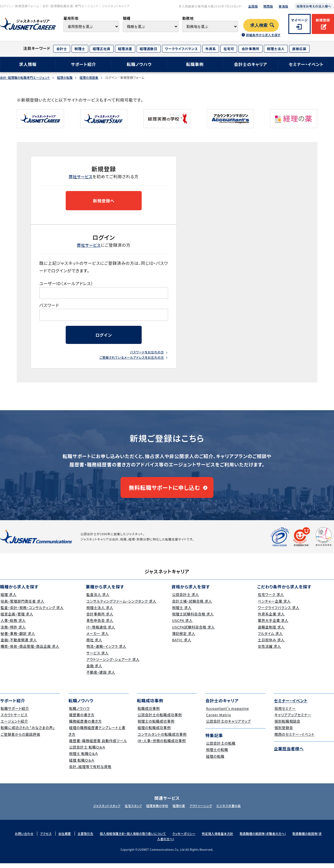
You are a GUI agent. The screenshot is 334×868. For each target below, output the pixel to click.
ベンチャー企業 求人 (274, 605)
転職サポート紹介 (15, 712)
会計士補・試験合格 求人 (192, 605)
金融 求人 (94, 670)
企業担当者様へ (289, 753)
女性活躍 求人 (269, 651)
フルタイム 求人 (270, 638)
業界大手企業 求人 (273, 625)
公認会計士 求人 (185, 599)
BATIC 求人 (181, 644)
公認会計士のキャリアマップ (229, 726)
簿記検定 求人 (183, 638)
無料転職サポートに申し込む (164, 490)
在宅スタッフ (131, 810)
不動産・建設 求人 (101, 677)
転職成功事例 (148, 712)
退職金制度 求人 (271, 631)
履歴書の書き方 (82, 719)
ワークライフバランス (181, 49)
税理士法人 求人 (100, 612)
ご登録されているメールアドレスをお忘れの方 (132, 359)
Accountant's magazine (228, 712)
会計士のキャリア (250, 64)
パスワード (50, 306)
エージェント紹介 (14, 726)
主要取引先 (87, 838)
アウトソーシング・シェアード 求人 (113, 663)
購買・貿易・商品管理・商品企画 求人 (30, 651)
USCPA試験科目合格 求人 (194, 631)
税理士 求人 (181, 612)
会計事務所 (250, 49)
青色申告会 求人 (100, 625)
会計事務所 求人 (100, 618)
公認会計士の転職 (221, 748)
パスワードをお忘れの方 (147, 354)
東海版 (283, 6)
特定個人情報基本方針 (222, 838)
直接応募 (299, 49)
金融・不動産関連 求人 (19, 644)
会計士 (62, 49)
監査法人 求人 (98, 599)
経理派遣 (125, 49)
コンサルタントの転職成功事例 (162, 738)
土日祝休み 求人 (271, 644)
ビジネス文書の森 (233, 810)
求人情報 (28, 64)
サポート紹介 (84, 64)
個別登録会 (283, 732)
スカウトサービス (14, 719)
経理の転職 (66, 78)
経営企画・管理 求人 (17, 618)
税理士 (80, 49)
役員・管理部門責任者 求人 (23, 605)
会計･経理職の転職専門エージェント (26, 78)
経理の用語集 (91, 78)
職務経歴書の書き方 (85, 726)
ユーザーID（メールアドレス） (66, 284)
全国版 (253, 6)
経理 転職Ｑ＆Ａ (81, 764)
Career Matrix (218, 719)
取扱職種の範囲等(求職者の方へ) (269, 838)
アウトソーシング (203, 810)
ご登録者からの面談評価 (20, 738)
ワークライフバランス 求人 (279, 612)
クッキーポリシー (188, 838)
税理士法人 (276, 49)
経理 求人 (8, 599)
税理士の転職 (217, 754)
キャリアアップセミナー (293, 719)
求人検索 (259, 25)
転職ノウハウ (139, 64)
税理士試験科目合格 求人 (193, 618)
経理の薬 (180, 810)
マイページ (300, 20)
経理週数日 (149, 49)
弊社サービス (81, 176)
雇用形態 (71, 18)
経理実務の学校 (156, 810)
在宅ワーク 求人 (271, 599)
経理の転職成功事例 (154, 732)
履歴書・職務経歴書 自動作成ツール (98, 745)
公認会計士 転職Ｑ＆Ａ (87, 751)
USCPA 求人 (182, 625)
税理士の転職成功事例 (156, 726)
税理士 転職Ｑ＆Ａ (83, 758)
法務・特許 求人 (13, 631)
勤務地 (188, 18)
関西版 (268, 6)
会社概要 (66, 838)
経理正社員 (102, 49)
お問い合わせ (25, 838)
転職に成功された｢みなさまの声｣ (28, 732)
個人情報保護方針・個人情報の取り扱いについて (135, 838)
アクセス (47, 838)
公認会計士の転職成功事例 (160, 719)
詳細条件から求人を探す (263, 35)
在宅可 (229, 49)
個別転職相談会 (287, 726)
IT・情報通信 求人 (101, 631)
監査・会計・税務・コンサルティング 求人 (33, 612)
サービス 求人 (97, 657)
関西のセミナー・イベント (295, 738)
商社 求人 (94, 644)
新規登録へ (104, 201)
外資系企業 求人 (271, 618)
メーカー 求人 (97, 638)
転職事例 (195, 64)
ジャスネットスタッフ (102, 810)
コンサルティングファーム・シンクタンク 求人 (122, 605)
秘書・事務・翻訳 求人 (18, 638)
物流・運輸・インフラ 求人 (106, 651)
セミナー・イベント (306, 64)
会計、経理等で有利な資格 (90, 771)
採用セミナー (285, 712)
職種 (127, 18)
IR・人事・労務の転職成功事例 (162, 745)
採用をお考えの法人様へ (314, 6)
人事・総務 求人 (13, 625)
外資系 (211, 49)
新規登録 (323, 20)
